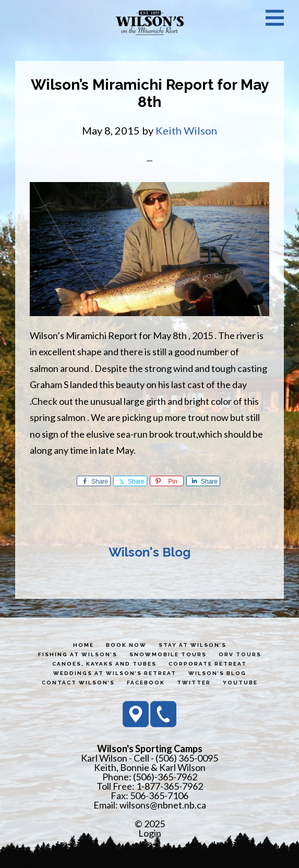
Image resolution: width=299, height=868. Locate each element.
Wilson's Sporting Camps (150, 22)
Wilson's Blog (149, 552)
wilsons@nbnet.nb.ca (163, 805)
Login (150, 833)
